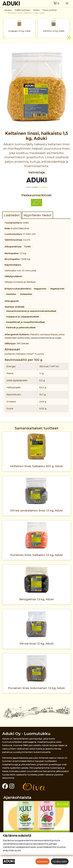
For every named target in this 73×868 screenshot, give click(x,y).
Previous (4, 38)
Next (69, 38)
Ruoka (36, 10)
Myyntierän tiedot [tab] (38, 215)
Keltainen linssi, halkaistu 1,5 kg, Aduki (26, 13)
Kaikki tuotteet (22, 10)
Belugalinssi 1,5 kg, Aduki (36, 599)
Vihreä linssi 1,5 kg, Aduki (36, 644)
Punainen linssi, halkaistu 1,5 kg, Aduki (36, 555)
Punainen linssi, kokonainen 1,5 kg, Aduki (36, 688)
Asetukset (42, 861)
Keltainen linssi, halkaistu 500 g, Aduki (37, 466)
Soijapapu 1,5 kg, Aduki (19, 31)
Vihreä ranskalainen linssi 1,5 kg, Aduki (36, 510)
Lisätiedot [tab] (12, 215)
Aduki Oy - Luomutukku (26, 734)
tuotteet (43, 187)
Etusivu (8, 10)
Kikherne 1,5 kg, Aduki (54, 31)
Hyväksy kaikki (60, 861)
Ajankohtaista (17, 797)
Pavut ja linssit (50, 10)
